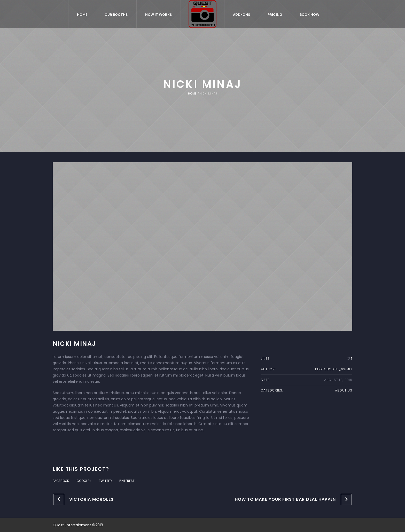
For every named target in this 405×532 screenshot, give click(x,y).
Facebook (61, 481)
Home (192, 93)
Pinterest (127, 481)
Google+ (84, 481)
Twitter (105, 481)
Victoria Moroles (91, 499)
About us (344, 390)
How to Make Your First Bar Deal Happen (285, 499)
